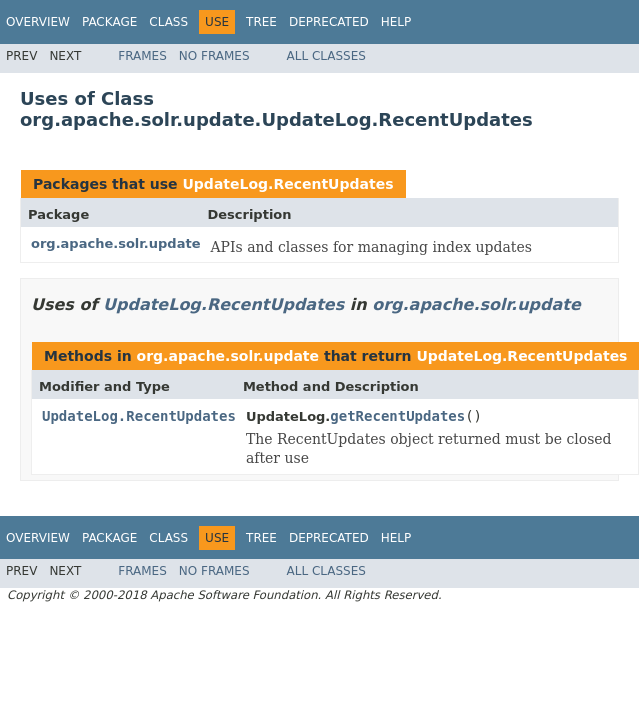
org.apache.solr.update (115, 243)
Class (168, 22)
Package (109, 22)
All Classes (326, 56)
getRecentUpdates (397, 416)
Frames (142, 56)
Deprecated (329, 22)
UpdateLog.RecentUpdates (287, 184)
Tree (261, 22)
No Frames (214, 56)
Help (396, 22)
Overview (38, 22)
